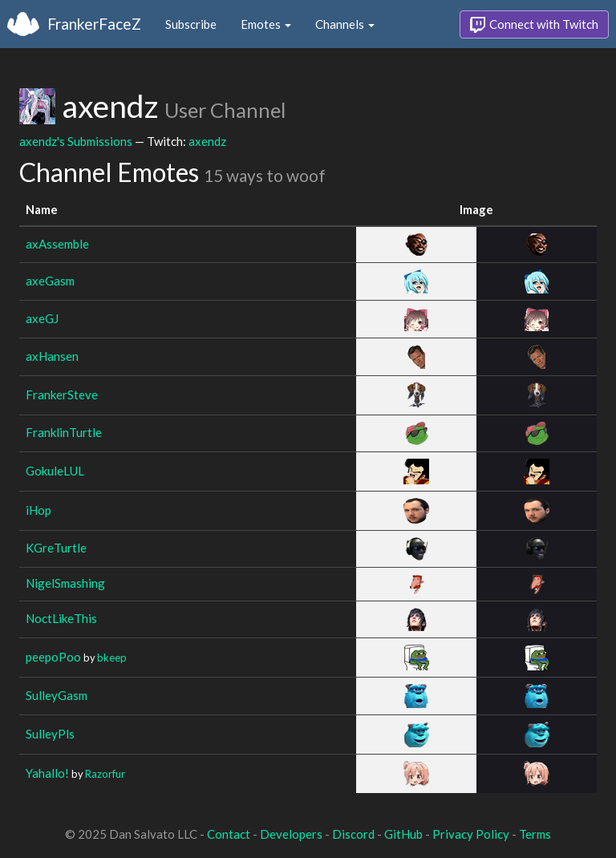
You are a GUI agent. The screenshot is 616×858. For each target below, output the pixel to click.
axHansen (52, 356)
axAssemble (57, 244)
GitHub (403, 834)
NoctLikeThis (61, 618)
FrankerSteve (62, 395)
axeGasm (50, 281)
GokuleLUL (55, 471)
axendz (207, 141)
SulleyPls (50, 734)
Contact (229, 834)
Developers (291, 834)
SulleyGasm (57, 695)
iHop (38, 510)
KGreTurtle (56, 548)
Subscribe (191, 24)
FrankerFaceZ (94, 24)
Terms (535, 834)
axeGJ (42, 318)
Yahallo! (47, 773)
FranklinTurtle (64, 432)
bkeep (112, 658)
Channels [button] (345, 24)
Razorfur (105, 774)
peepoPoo (53, 657)
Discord (353, 834)
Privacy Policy (471, 834)
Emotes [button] (266, 24)
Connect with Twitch (534, 25)
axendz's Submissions (76, 141)
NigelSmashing (65, 583)
